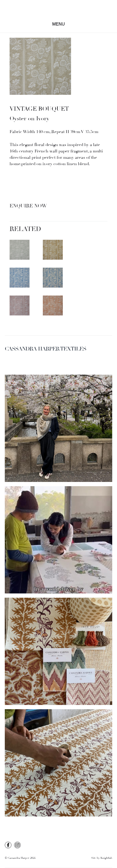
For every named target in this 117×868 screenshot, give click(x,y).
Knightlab (106, 858)
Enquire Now (28, 206)
